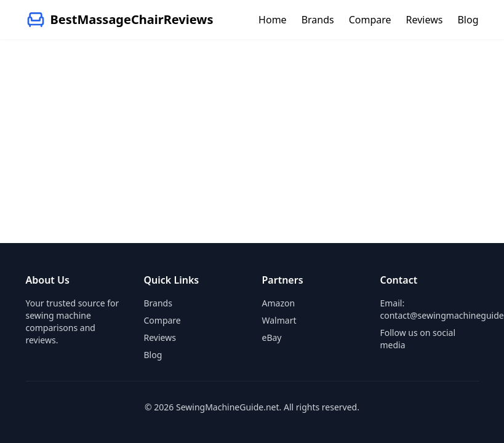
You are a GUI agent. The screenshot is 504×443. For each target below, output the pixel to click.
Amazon (279, 303)
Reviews (425, 20)
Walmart (279, 320)
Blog (468, 20)
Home (273, 20)
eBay (272, 337)
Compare (370, 20)
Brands (318, 20)
